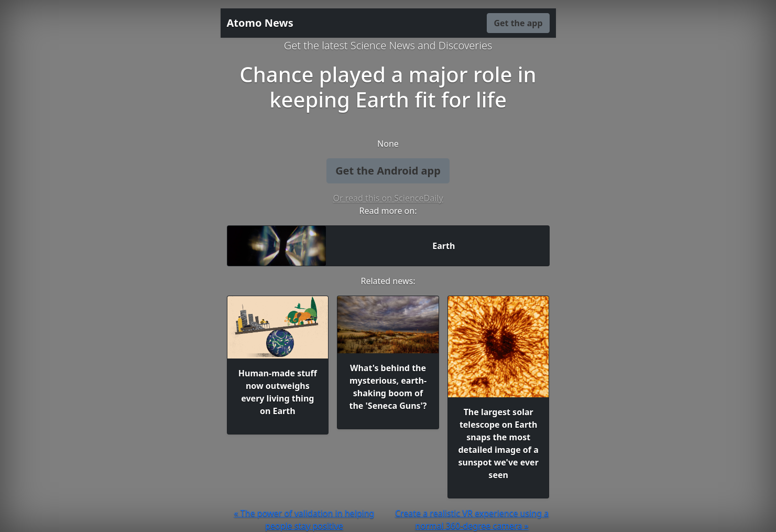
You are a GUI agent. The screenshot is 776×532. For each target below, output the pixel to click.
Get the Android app (388, 171)
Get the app (518, 23)
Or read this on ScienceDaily (388, 198)
